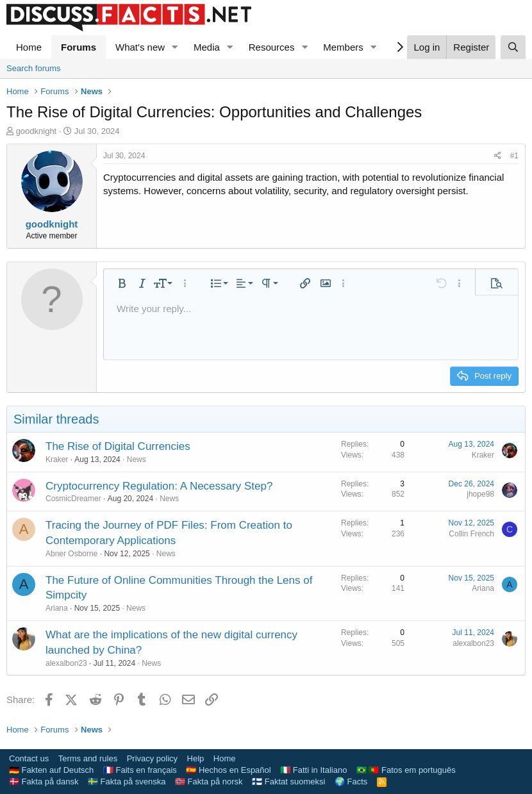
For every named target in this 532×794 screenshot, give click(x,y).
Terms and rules (88, 758)
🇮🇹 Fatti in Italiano (313, 770)
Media (207, 47)
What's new (140, 47)
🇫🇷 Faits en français (140, 770)
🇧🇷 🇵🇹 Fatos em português (406, 770)
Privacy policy (152, 758)
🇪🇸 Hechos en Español (228, 770)
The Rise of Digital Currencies (118, 446)
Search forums (34, 68)
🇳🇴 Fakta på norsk (209, 782)
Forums (79, 47)
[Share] (498, 156)
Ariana (57, 608)
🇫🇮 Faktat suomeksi (288, 782)
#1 (514, 156)
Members (343, 47)
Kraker (57, 459)
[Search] (513, 47)
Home (29, 47)
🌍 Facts (351, 782)
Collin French (471, 534)
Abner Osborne (71, 554)
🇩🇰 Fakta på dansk (44, 782)
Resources (272, 47)
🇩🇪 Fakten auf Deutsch (51, 770)
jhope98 (480, 494)
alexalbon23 (66, 663)
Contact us (29, 758)
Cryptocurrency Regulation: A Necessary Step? (159, 486)
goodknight (37, 131)
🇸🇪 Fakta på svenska (127, 782)
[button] (175, 47)
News (137, 459)
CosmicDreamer (73, 499)
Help (196, 758)
